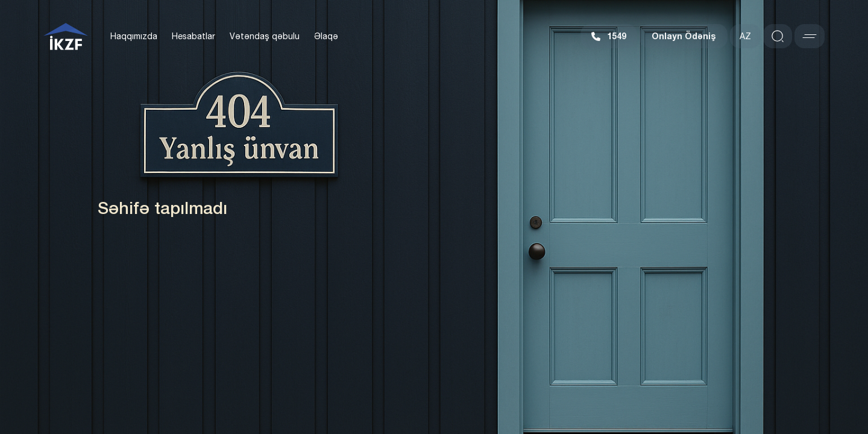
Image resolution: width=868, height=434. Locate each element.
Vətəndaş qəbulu (265, 36)
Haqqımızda (134, 36)
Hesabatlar (193, 36)
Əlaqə (326, 36)
